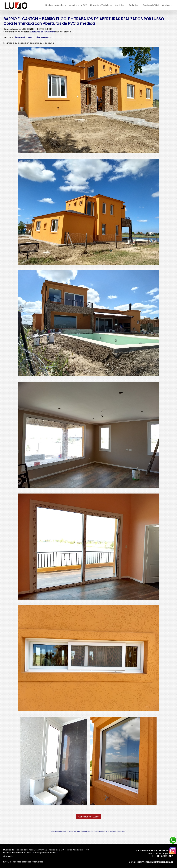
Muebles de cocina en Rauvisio (108, 831)
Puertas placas (121, 831)
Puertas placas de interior (45, 853)
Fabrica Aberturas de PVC (77, 850)
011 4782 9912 (165, 856)
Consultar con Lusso (88, 817)
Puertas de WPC (151, 5)
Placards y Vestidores (101, 5)
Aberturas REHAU (56, 850)
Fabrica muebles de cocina (58, 831)
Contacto (167, 5)
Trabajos (134, 5)
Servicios (120, 5)
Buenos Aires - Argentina (155, 852)
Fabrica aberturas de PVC (74, 831)
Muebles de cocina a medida (90, 831)
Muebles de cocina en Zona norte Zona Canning (25, 850)
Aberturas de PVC (78, 5)
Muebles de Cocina (55, 5)
